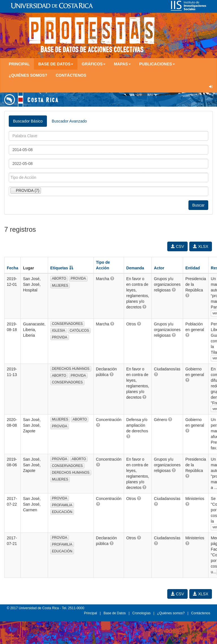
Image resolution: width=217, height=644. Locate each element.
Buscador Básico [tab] (28, 121)
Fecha (12, 268)
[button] (112, 278)
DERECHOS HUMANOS (71, 369)
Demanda (135, 268)
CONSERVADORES (67, 324)
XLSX (201, 246)
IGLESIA (59, 330)
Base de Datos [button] (56, 64)
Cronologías (141, 613)
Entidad (193, 268)
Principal (19, 64)
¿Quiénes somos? (28, 75)
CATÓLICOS (79, 330)
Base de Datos (115, 613)
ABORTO (59, 278)
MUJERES (60, 285)
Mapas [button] (122, 64)
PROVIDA (78, 278)
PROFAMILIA (62, 505)
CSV (178, 246)
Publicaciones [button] (157, 64)
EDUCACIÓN (62, 512)
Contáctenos (71, 75)
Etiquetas (62, 268)
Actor (159, 268)
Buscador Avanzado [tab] (69, 121)
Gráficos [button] (94, 64)
